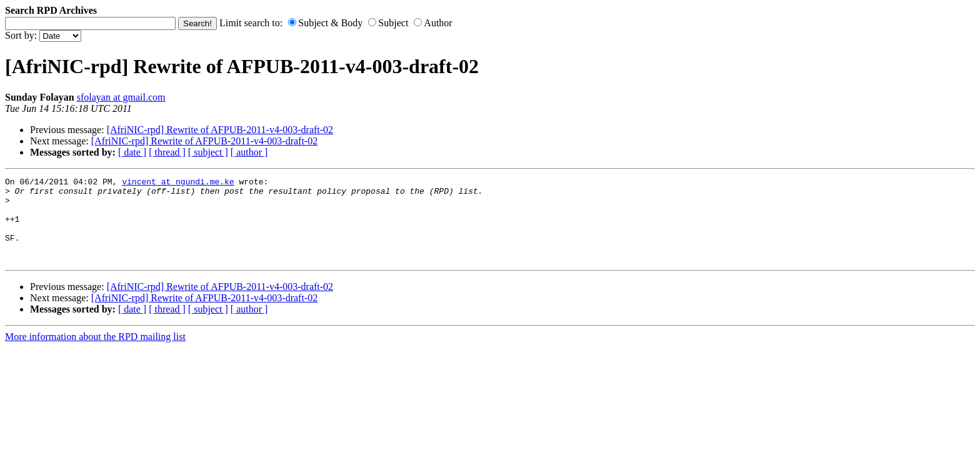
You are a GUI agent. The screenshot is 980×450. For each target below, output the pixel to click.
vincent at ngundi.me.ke (178, 183)
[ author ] (249, 152)
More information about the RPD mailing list (95, 353)
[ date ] (132, 152)
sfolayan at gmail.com (121, 97)
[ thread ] (167, 152)
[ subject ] (208, 152)
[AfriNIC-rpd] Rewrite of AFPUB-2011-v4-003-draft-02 (220, 130)
